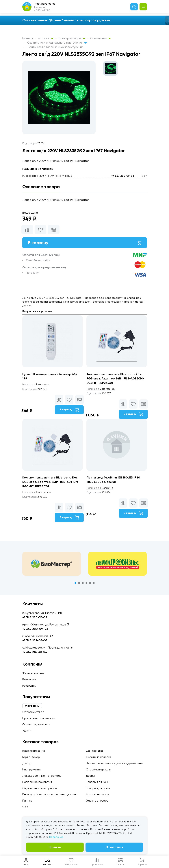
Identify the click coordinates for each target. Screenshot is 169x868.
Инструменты (32, 769)
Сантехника (94, 751)
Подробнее (56, 837)
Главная (28, 38)
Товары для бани (98, 782)
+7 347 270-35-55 (35, 617)
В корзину (85, 243)
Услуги (27, 731)
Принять (55, 847)
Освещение (101, 38)
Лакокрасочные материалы (42, 776)
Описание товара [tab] (41, 187)
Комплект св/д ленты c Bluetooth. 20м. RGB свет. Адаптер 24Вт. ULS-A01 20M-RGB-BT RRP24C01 (115, 378)
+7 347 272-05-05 (35, 640)
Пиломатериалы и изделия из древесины (114, 763)
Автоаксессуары (98, 794)
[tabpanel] (52, 564)
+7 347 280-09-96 (123, 176)
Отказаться (114, 847)
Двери (90, 776)
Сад (25, 807)
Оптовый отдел (33, 712)
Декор (27, 763)
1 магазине (36, 384)
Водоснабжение (34, 751)
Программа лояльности (39, 718)
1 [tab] (75, 583)
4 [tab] (86, 583)
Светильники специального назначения (57, 43)
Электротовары (72, 38)
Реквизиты (29, 686)
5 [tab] (90, 583)
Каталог (46, 38)
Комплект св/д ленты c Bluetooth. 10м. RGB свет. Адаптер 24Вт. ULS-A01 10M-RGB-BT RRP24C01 (51, 482)
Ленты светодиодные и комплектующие (55, 47)
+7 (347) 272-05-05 (45, 4)
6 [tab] (94, 583)
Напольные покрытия (37, 782)
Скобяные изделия (99, 757)
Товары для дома (98, 788)
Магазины (32, 706)
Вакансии (29, 679)
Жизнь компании (33, 673)
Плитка (27, 801)
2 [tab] (79, 583)
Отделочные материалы (40, 788)
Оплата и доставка (36, 724)
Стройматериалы (98, 769)
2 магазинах (101, 389)
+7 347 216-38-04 (35, 652)
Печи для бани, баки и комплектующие (49, 794)
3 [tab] (83, 583)
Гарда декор (31, 757)
